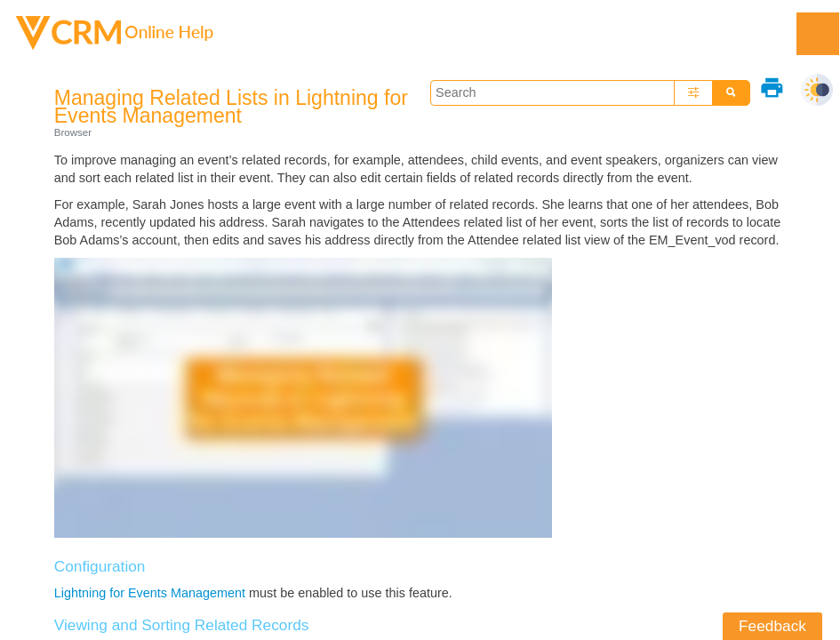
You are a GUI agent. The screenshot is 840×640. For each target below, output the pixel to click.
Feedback (772, 626)
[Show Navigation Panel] (818, 34)
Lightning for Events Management (150, 593)
